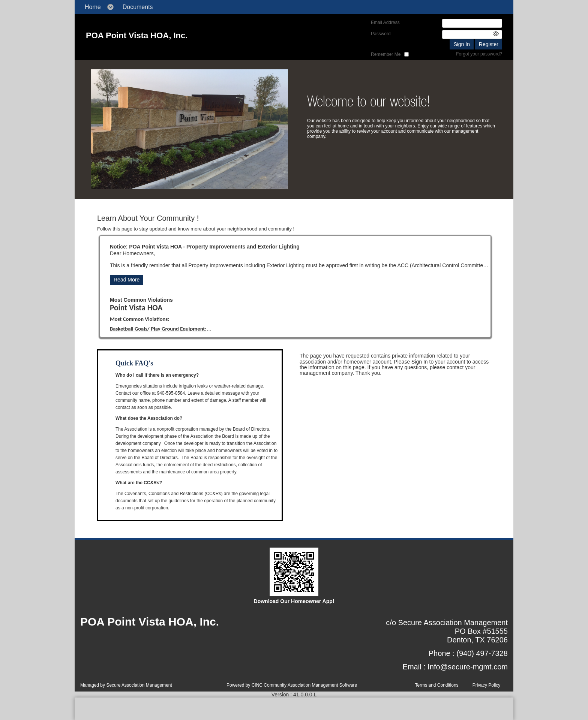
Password (381, 34)
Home (93, 7)
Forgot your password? (479, 54)
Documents (138, 7)
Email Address (385, 22)
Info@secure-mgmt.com (468, 667)
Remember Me (386, 54)
